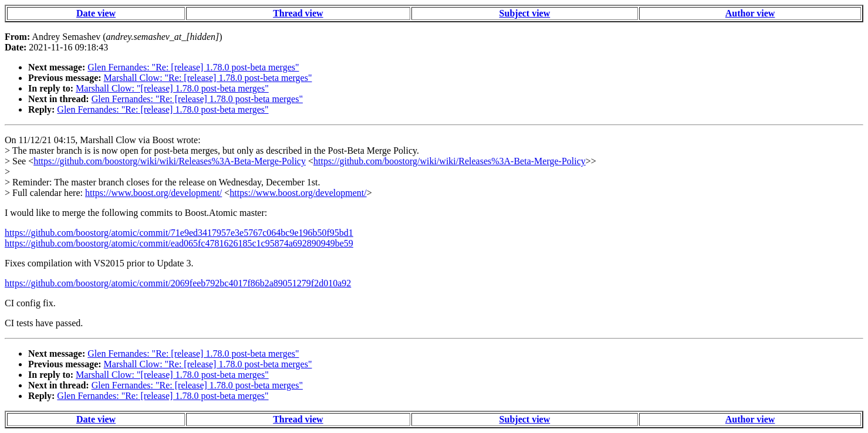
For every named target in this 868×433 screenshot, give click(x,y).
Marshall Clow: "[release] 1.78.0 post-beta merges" (172, 88)
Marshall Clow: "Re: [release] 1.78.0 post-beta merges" (208, 78)
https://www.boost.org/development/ (153, 193)
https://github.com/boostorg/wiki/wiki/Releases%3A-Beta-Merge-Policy (170, 161)
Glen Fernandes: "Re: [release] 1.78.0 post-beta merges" (193, 67)
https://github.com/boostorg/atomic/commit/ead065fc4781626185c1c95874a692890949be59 (179, 243)
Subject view (525, 13)
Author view (750, 13)
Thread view (298, 13)
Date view (96, 13)
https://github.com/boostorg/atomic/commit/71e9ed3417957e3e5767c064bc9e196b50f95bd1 (179, 233)
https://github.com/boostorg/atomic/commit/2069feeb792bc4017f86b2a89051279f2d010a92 (178, 283)
